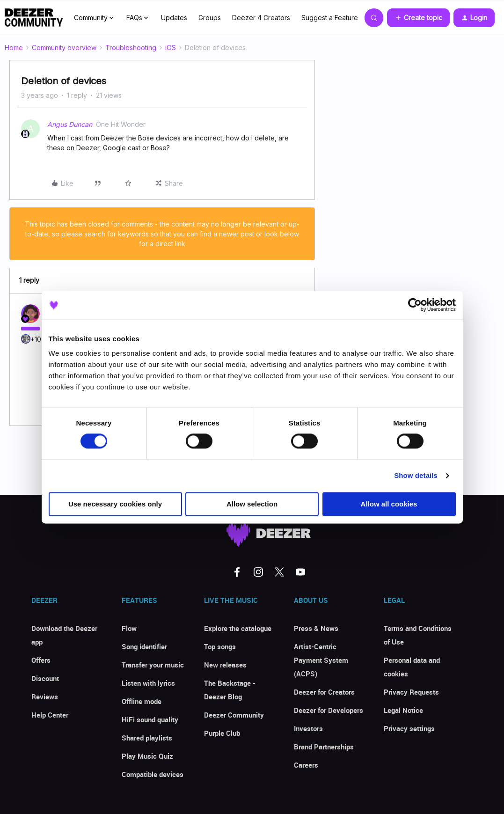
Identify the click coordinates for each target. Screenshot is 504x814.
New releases (225, 665)
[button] (418, 18)
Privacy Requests (411, 692)
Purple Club (222, 733)
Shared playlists (147, 738)
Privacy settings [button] (409, 728)
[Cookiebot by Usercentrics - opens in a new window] (415, 305)
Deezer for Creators (324, 692)
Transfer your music (153, 665)
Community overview (64, 48)
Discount (45, 678)
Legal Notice (403, 710)
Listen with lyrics (148, 683)
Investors (308, 728)
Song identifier (144, 646)
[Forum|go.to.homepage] (34, 18)
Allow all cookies (389, 504)
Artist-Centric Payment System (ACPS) (321, 660)
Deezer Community (234, 715)
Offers (41, 660)
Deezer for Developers (329, 710)
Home (14, 48)
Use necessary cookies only (115, 504)
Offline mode (142, 701)
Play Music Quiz (147, 756)
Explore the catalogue (238, 628)
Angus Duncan (70, 124)
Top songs (220, 646)
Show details (416, 476)
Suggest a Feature (330, 18)
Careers (306, 765)
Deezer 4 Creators (261, 18)
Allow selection (252, 504)
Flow (129, 628)
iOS (171, 48)
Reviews (45, 697)
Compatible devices (153, 774)
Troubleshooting (131, 48)
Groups (210, 18)
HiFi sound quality (150, 719)
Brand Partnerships (324, 747)
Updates (174, 18)
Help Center (50, 715)
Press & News (316, 628)
